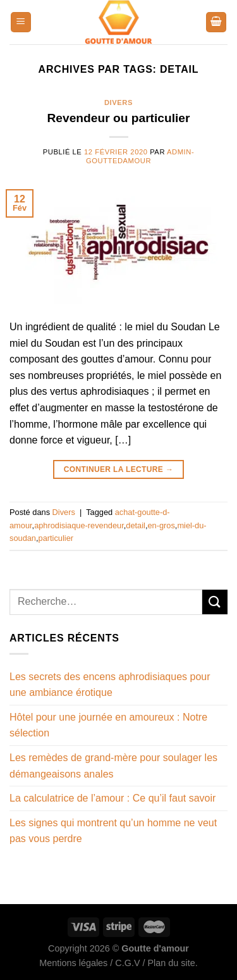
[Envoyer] (215, 602)
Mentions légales (73, 963)
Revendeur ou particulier (118, 118)
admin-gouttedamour (140, 156)
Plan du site (171, 963)
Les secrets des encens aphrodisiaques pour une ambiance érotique (110, 685)
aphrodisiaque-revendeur (79, 525)
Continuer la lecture (119, 470)
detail (136, 525)
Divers (118, 102)
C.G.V (127, 963)
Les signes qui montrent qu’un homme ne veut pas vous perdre (113, 831)
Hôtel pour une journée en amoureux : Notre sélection (108, 725)
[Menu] (21, 22)
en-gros (161, 525)
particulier (56, 538)
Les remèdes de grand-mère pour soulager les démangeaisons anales (113, 766)
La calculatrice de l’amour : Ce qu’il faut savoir (112, 798)
